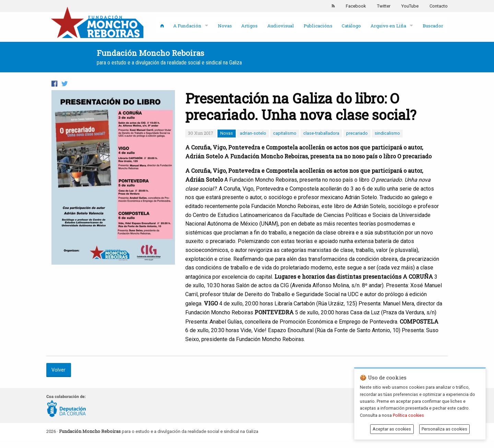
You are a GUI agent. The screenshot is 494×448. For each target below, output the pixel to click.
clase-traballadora (321, 133)
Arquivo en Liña (388, 26)
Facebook (356, 6)
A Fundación (187, 26)
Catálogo (351, 26)
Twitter (384, 6)
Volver (58, 370)
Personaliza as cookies (444, 429)
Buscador (433, 26)
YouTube (410, 6)
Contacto (439, 6)
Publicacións (318, 26)
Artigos (249, 26)
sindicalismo (387, 133)
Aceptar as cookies (392, 429)
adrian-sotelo (253, 133)
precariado (357, 133)
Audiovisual (281, 26)
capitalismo (285, 133)
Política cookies (408, 415)
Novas (225, 26)
